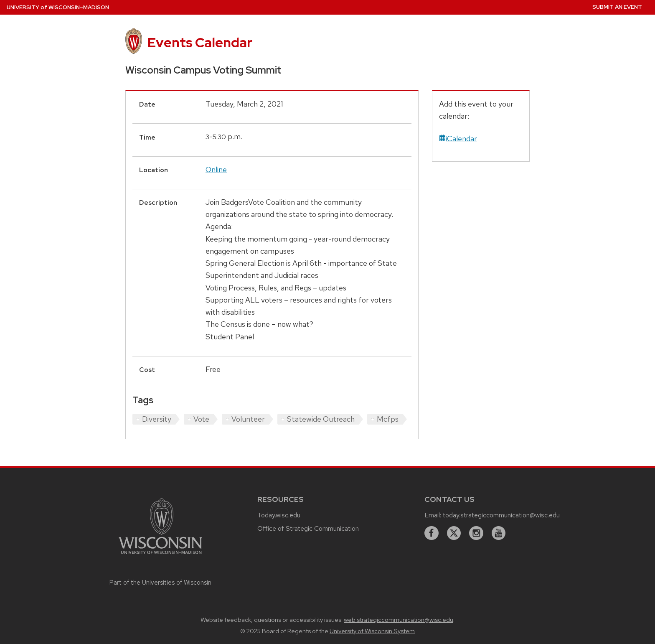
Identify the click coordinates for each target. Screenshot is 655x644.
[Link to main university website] (160, 555)
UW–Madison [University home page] (58, 7)
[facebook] (432, 533)
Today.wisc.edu (279, 515)
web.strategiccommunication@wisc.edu (399, 620)
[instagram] (476, 533)
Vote (201, 419)
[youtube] (499, 533)
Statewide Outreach (321, 419)
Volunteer (248, 419)
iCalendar (458, 139)
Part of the (160, 583)
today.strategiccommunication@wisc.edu (501, 515)
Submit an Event (617, 7)
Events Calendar (200, 42)
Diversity (157, 419)
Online (216, 169)
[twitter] (454, 533)
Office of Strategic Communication (308, 528)
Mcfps (388, 419)
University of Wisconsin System (372, 631)
